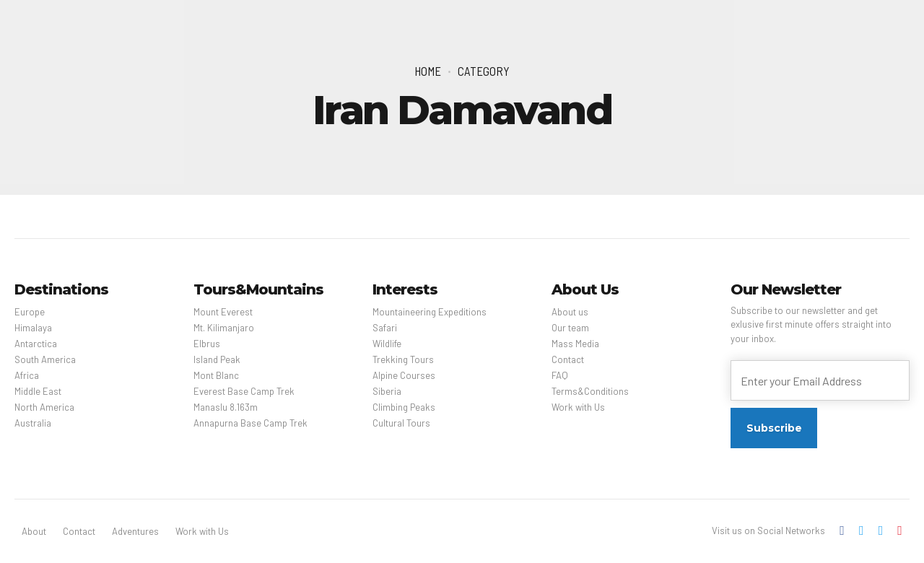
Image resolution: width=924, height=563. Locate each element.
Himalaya (33, 328)
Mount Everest (223, 312)
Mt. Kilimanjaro (224, 328)
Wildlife (387, 344)
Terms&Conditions (590, 391)
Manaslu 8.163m (226, 407)
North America (44, 407)
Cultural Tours (401, 423)
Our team (570, 328)
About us (570, 312)
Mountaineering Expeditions (430, 312)
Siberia (387, 391)
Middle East (38, 391)
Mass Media (575, 344)
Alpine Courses (404, 375)
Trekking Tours (403, 359)
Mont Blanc (216, 375)
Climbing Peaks (404, 407)
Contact (568, 359)
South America (45, 359)
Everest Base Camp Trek (244, 391)
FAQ (560, 375)
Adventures (135, 531)
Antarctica (36, 344)
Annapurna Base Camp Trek (250, 423)
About (34, 531)
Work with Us (578, 407)
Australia (33, 423)
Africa (27, 375)
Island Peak (217, 359)
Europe (30, 312)
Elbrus (207, 344)
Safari (385, 328)
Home (428, 71)
